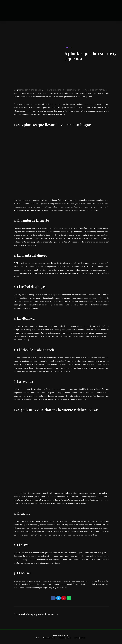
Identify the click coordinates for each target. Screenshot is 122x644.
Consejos (69, 48)
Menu (116, 11)
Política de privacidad (57, 638)
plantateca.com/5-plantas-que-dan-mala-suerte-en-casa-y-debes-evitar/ (59, 500)
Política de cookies (72, 638)
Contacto (83, 638)
